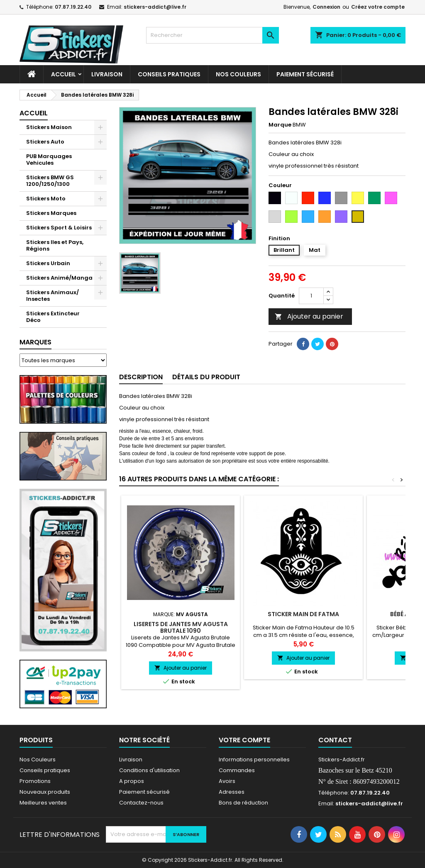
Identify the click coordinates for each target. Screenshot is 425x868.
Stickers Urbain (48, 263)
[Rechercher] (212, 35)
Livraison (107, 74)
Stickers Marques (51, 213)
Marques (35, 342)
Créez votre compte (378, 7)
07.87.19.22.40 (73, 7)
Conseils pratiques (45, 770)
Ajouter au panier (309, 316)
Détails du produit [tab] (206, 377)
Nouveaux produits (45, 792)
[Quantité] (311, 296)
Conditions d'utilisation (149, 770)
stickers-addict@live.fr (155, 7)
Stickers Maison (49, 127)
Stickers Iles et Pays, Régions (55, 245)
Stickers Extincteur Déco (53, 317)
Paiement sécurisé (305, 74)
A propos (132, 781)
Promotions (35, 781)
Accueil (64, 74)
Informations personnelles (254, 759)
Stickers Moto (46, 199)
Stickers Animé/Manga (59, 278)
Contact (335, 740)
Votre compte (244, 740)
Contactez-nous (141, 803)
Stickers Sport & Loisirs (59, 228)
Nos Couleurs (238, 74)
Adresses (232, 792)
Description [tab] (141, 377)
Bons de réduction (243, 803)
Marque (280, 125)
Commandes (237, 770)
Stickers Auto (45, 142)
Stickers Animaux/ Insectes (53, 296)
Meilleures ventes (43, 803)
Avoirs (227, 781)
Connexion (326, 7)
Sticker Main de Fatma (303, 614)
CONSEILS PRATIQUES (169, 74)
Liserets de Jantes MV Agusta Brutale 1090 (181, 627)
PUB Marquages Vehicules (49, 160)
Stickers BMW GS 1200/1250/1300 (50, 181)
